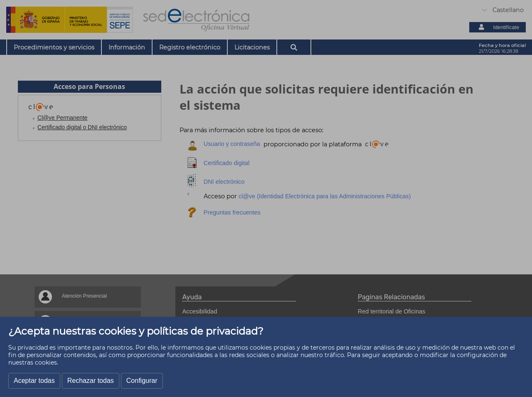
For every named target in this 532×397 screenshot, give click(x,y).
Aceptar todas (34, 381)
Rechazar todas (91, 381)
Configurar (142, 381)
